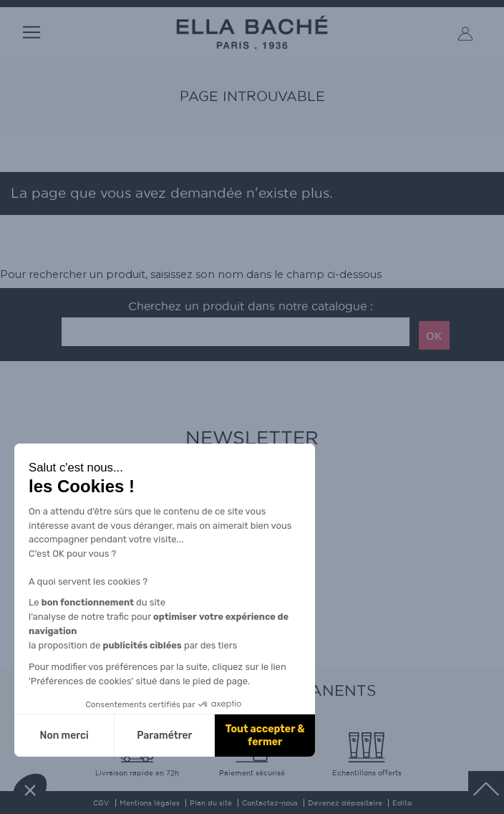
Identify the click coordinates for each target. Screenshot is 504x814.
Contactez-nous (270, 803)
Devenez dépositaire (345, 803)
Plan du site (211, 803)
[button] (30, 790)
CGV (101, 803)
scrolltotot (486, 789)
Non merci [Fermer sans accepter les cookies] (64, 736)
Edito (402, 803)
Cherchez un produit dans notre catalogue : (251, 306)
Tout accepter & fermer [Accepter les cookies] (265, 736)
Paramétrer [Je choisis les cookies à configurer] (164, 736)
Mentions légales (150, 803)
